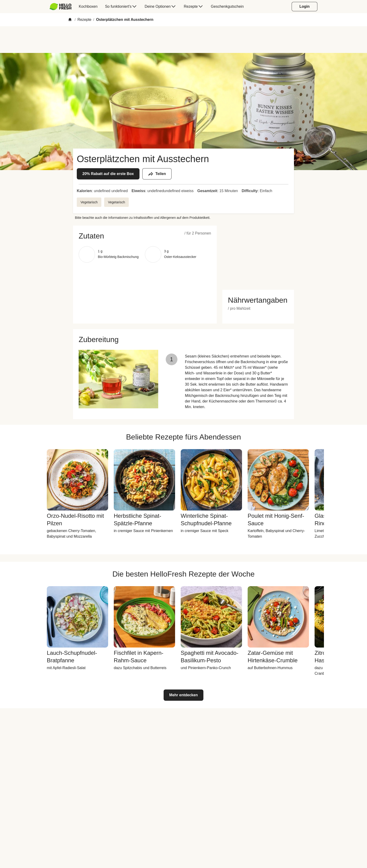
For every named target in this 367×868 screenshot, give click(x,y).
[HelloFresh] (61, 7)
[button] (145, 236)
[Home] (70, 20)
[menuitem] (62, 7)
